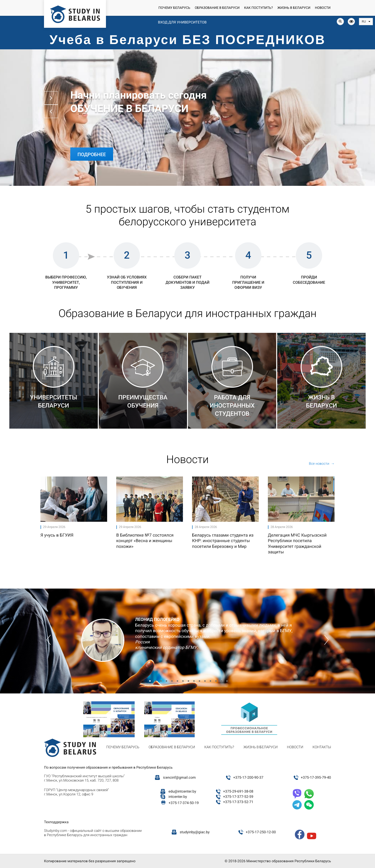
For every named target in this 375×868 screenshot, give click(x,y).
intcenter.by (178, 797)
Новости (323, 8)
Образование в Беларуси (217, 8)
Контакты (322, 747)
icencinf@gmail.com (179, 777)
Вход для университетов (182, 22)
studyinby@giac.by (195, 832)
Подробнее (92, 154)
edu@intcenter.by (182, 791)
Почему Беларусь (174, 8)
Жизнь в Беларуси (294, 8)
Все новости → (322, 464)
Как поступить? (259, 8)
